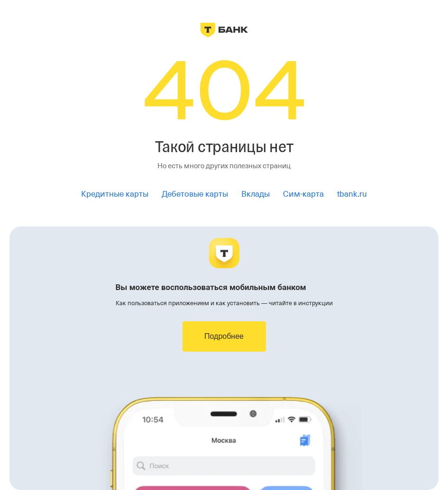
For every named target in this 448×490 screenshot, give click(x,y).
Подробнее (224, 336)
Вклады (256, 194)
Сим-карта (303, 194)
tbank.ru (352, 194)
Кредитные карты (115, 194)
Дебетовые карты (195, 194)
